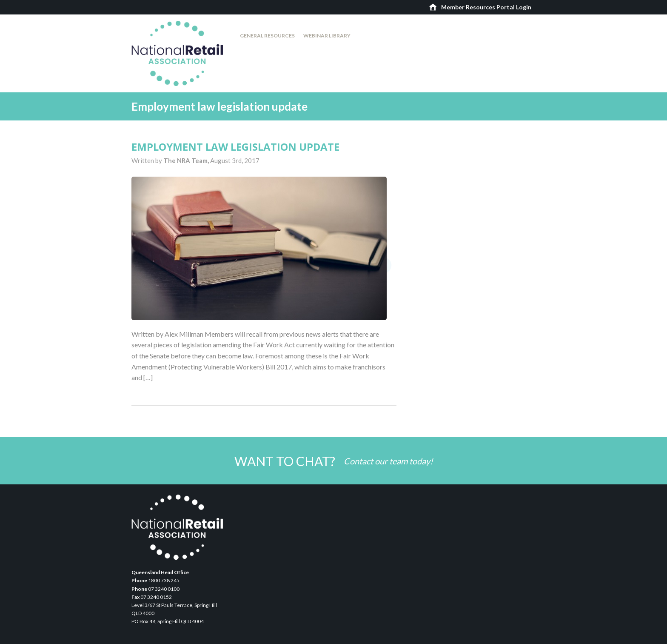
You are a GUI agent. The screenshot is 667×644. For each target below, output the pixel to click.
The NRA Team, (187, 160)
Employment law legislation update (235, 147)
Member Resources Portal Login (486, 7)
